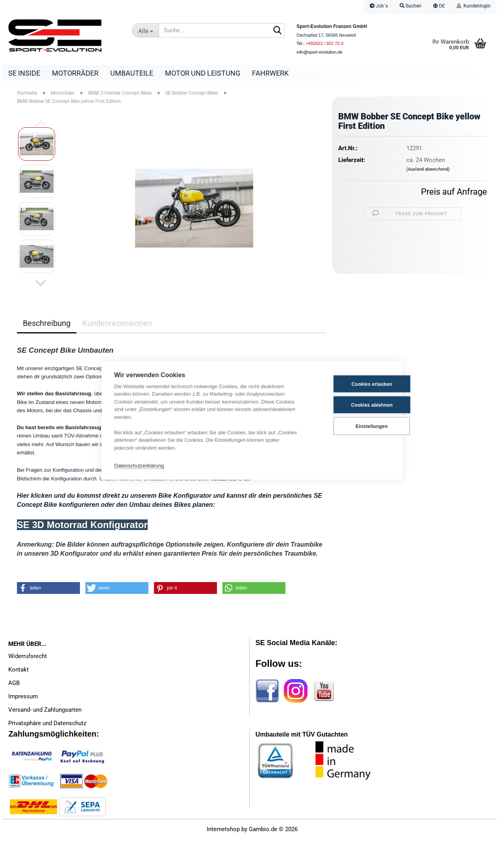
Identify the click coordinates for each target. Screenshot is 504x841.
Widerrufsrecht (28, 658)
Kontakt (19, 672)
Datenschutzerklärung (139, 465)
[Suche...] (145, 30)
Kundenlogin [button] (474, 6)
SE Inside (24, 73)
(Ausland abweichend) (428, 171)
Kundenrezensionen (117, 325)
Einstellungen (351, 426)
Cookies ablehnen (351, 405)
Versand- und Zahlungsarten (45, 712)
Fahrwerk (270, 73)
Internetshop (223, 831)
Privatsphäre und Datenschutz (47, 725)
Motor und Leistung (203, 73)
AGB (14, 685)
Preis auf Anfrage (454, 194)
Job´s (379, 6)
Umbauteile (132, 73)
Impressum (23, 698)
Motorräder (75, 73)
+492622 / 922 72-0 (324, 43)
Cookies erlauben (351, 384)
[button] (439, 7)
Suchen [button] (410, 6)
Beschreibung (47, 325)
